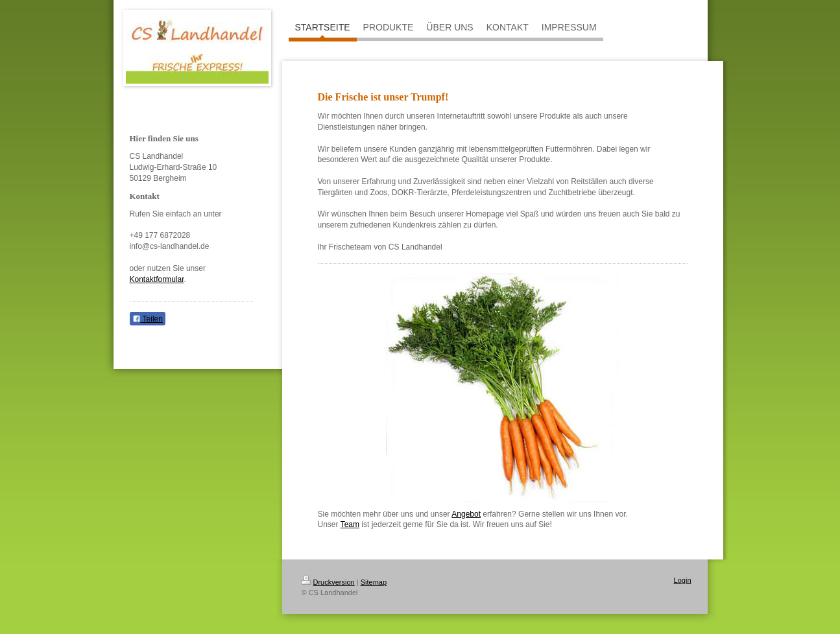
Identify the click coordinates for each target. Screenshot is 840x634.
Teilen (148, 319)
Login (683, 580)
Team (350, 524)
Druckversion (328, 582)
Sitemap (374, 582)
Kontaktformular (157, 279)
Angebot (466, 514)
